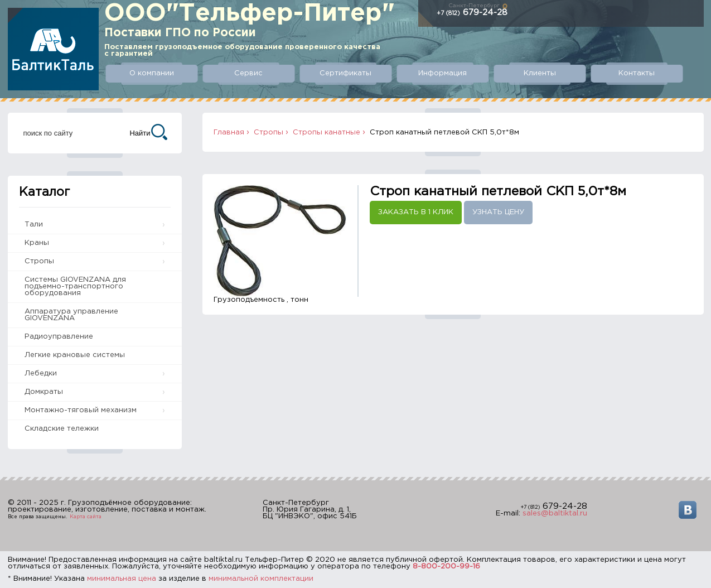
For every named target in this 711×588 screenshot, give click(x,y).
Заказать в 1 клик (416, 212)
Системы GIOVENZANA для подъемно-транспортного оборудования (75, 286)
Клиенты (540, 73)
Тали (34, 225)
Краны (37, 243)
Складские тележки (62, 429)
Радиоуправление (59, 337)
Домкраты (44, 392)
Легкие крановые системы (75, 355)
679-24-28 (472, 13)
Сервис (248, 73)
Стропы (39, 261)
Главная (229, 132)
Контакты (637, 73)
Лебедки (41, 373)
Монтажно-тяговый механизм (81, 410)
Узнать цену (498, 212)
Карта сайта (86, 517)
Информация (442, 73)
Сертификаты (345, 73)
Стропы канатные (327, 132)
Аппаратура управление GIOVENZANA (71, 315)
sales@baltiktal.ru (555, 514)
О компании (152, 73)
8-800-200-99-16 (446, 567)
